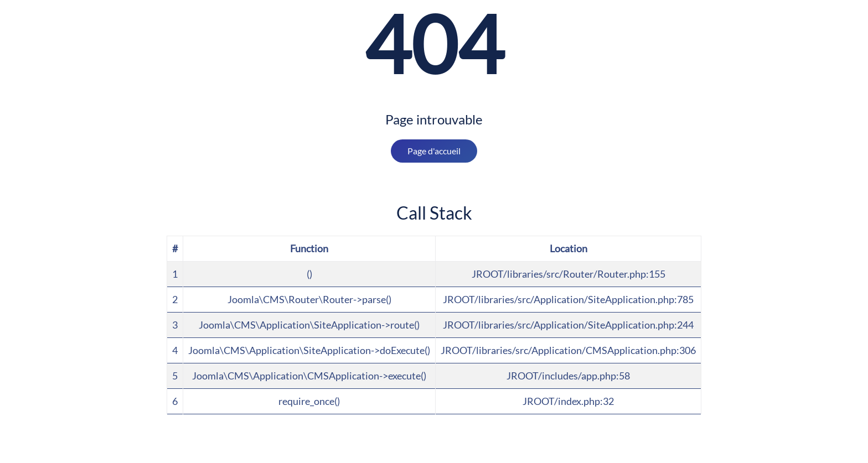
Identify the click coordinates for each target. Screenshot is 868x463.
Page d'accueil (434, 151)
